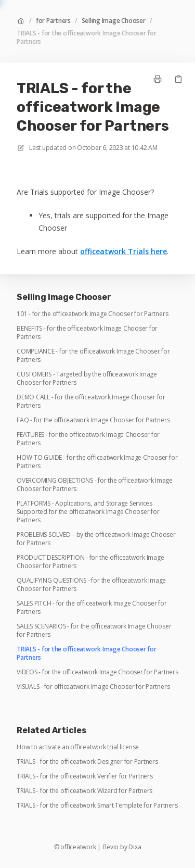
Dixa (135, 847)
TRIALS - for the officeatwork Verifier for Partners (85, 776)
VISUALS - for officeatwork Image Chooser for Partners (93, 687)
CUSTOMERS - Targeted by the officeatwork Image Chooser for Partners (87, 379)
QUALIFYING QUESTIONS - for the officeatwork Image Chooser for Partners (91, 585)
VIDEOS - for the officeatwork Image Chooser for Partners (97, 672)
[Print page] (158, 79)
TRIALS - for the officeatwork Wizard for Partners (84, 791)
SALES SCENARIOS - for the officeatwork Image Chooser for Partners (94, 631)
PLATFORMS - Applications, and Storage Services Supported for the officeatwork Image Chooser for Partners (88, 512)
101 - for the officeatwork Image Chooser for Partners (92, 314)
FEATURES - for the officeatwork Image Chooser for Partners (88, 439)
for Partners (53, 21)
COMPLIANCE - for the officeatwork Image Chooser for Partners (93, 356)
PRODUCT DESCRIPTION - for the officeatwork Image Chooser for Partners (90, 562)
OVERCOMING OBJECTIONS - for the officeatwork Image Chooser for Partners (95, 485)
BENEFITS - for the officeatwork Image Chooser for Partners (87, 333)
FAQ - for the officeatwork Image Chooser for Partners (93, 420)
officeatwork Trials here (123, 251)
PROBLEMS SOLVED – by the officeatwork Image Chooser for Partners (96, 539)
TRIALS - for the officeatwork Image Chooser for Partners (87, 37)
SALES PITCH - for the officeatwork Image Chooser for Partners (92, 608)
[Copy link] (178, 79)
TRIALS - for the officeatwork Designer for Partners (87, 762)
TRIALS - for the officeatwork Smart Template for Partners (97, 806)
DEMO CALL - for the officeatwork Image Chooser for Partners (91, 401)
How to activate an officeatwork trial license (78, 747)
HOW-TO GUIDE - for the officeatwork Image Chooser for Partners (97, 462)
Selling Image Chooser (114, 21)
